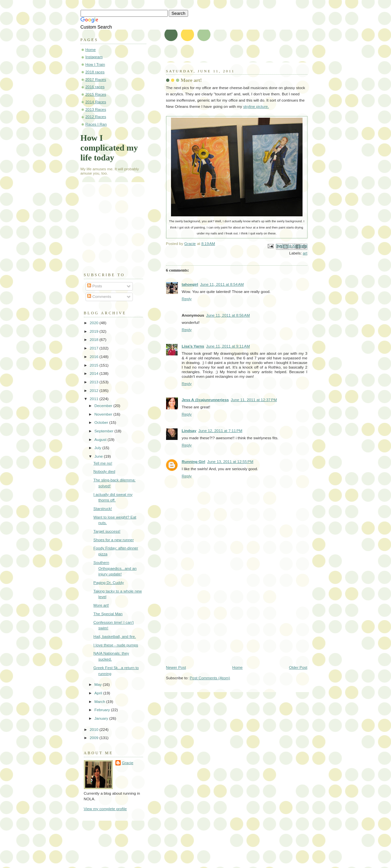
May (99, 685)
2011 (95, 399)
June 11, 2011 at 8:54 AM (222, 284)
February (103, 710)
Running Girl (194, 462)
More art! (101, 605)
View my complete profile (105, 809)
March (100, 702)
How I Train (95, 64)
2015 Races (96, 94)
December (104, 406)
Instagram (94, 57)
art (305, 253)
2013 (95, 382)
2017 (95, 348)
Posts (95, 286)
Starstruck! (103, 509)
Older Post (298, 667)
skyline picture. (256, 107)
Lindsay (189, 431)
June (99, 456)
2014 (95, 374)
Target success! (107, 531)
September (104, 431)
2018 (95, 340)
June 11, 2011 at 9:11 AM (228, 346)
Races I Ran (96, 124)
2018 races (95, 72)
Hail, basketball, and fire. (115, 637)
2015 (95, 365)
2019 (95, 331)
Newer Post (176, 667)
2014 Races (96, 102)
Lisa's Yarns (193, 346)
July (98, 448)
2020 (95, 323)
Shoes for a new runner (114, 540)
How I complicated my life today (109, 148)
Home (237, 667)
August (101, 440)
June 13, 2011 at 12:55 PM (230, 462)
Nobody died (104, 471)
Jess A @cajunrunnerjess (205, 400)
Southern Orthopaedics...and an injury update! (115, 568)
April (99, 693)
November (104, 414)
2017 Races (96, 80)
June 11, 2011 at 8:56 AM (228, 315)
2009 (95, 738)
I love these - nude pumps (116, 645)
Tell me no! (103, 463)
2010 (95, 730)
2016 (95, 357)
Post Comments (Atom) (210, 678)
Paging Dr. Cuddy (109, 583)
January (102, 718)
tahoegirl (190, 284)
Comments (99, 297)
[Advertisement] (215, 619)
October (102, 422)
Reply (187, 299)
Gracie (128, 763)
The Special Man (108, 614)
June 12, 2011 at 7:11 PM (220, 431)
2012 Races (96, 117)
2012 (95, 391)
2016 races (95, 87)
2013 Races (96, 109)
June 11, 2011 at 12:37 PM (254, 400)
